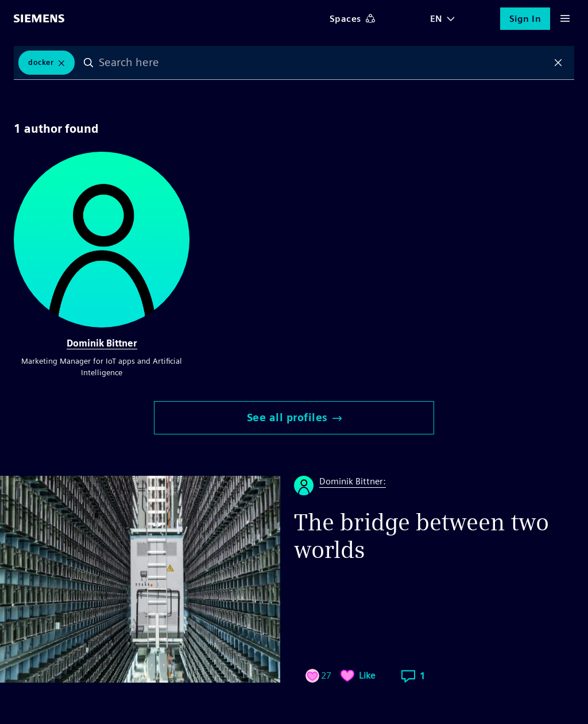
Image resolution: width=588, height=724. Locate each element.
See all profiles (294, 417)
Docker (41, 62)
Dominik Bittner (102, 343)
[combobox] (323, 63)
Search (88, 63)
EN (436, 19)
